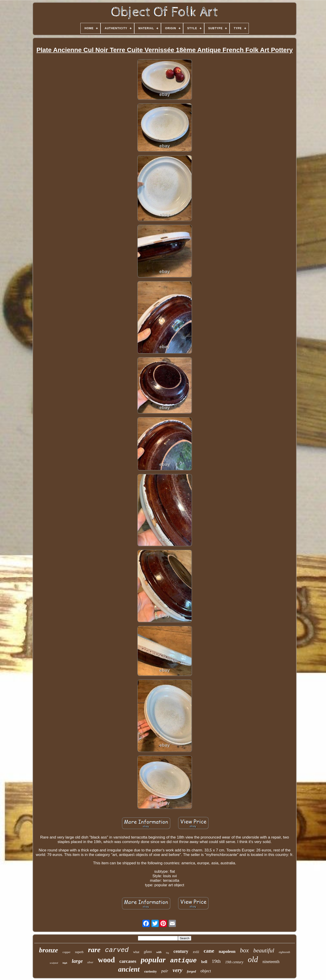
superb (79, 952)
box (244, 950)
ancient (129, 969)
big (168, 953)
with (159, 952)
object (206, 971)
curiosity (151, 971)
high (65, 963)
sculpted (54, 963)
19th (216, 961)
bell (204, 962)
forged (192, 971)
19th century (234, 962)
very (178, 970)
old (253, 960)
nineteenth (271, 962)
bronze (49, 950)
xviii (196, 952)
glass (148, 952)
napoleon (227, 951)
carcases (128, 961)
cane (209, 951)
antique (183, 961)
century (181, 951)
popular (153, 960)
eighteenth (284, 952)
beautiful (264, 950)
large (77, 961)
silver (90, 962)
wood (106, 960)
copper (66, 952)
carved (117, 950)
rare (94, 950)
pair (165, 971)
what (136, 952)
